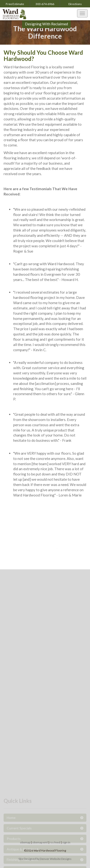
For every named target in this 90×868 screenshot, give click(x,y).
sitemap (25, 842)
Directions (75, 4)
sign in (66, 842)
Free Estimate (15, 4)
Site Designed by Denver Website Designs (45, 859)
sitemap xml (40, 842)
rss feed (55, 842)
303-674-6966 (45, 4)
